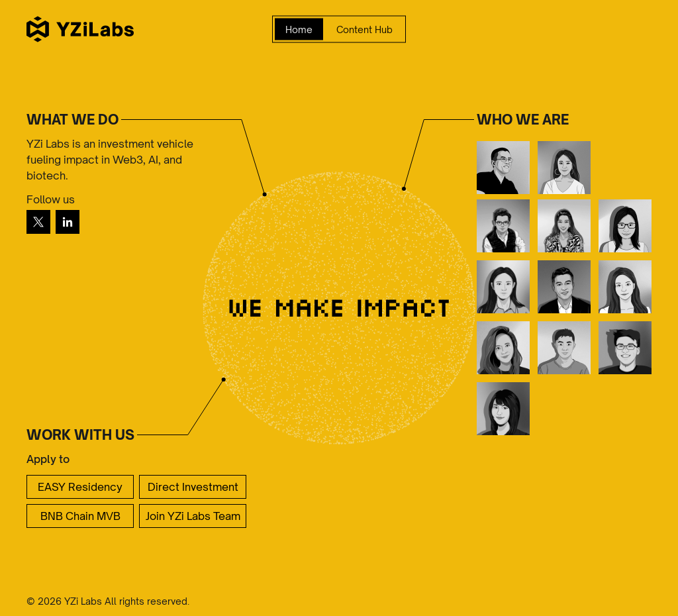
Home (299, 29)
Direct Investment (193, 487)
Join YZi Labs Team (193, 516)
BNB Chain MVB (80, 516)
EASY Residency (80, 487)
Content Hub (364, 29)
